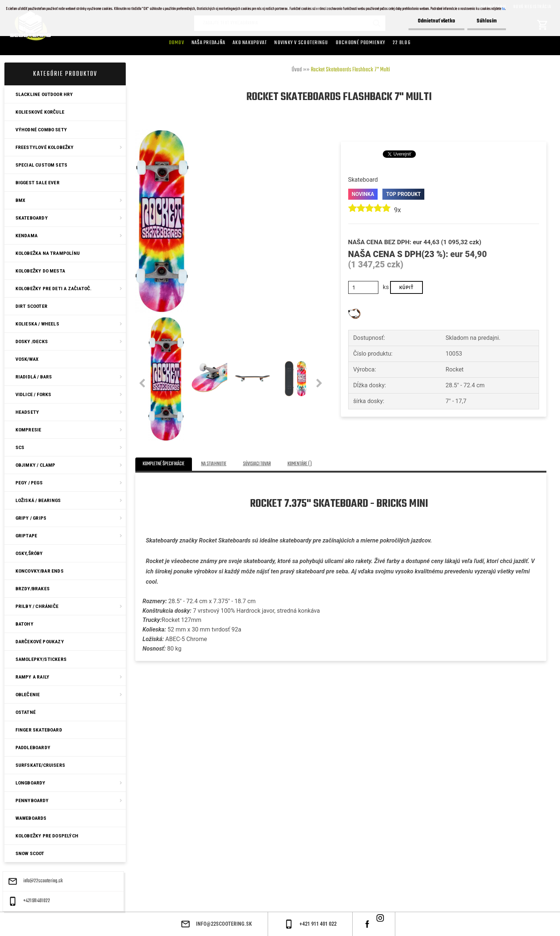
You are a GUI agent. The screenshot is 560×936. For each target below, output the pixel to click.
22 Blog (402, 43)
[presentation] (142, 384)
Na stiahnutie (214, 464)
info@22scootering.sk (43, 881)
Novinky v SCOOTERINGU (301, 43)
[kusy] (363, 287)
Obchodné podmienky (361, 43)
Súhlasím (487, 21)
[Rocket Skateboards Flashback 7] (162, 131)
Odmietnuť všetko (436, 21)
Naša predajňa (208, 43)
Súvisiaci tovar (257, 464)
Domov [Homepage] (177, 43)
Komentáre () (300, 464)
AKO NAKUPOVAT (250, 43)
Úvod (297, 70)
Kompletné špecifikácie (164, 464)
